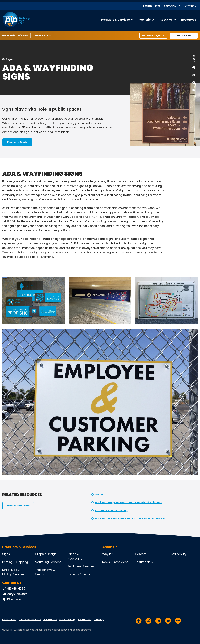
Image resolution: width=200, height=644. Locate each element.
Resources (189, 20)
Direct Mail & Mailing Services (13, 572)
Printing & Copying (15, 562)
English (147, 6)
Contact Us (191, 6)
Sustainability (177, 554)
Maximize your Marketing (111, 510)
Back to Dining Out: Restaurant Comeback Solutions (129, 502)
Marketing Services (48, 562)
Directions (12, 599)
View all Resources (18, 506)
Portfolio (145, 20)
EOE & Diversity (67, 619)
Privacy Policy (10, 619)
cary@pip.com (15, 594)
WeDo (99, 495)
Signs (10, 59)
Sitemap (99, 619)
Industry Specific (79, 574)
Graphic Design (46, 554)
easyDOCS (170, 6)
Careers (141, 554)
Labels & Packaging (75, 556)
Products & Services (115, 20)
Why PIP (108, 554)
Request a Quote (153, 36)
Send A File (184, 36)
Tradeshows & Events (45, 572)
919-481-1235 (43, 35)
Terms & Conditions (30, 619)
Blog (158, 6)
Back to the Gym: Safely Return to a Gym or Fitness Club (131, 519)
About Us (166, 20)
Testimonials (144, 562)
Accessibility (50, 619)
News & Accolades (115, 562)
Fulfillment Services (81, 566)
